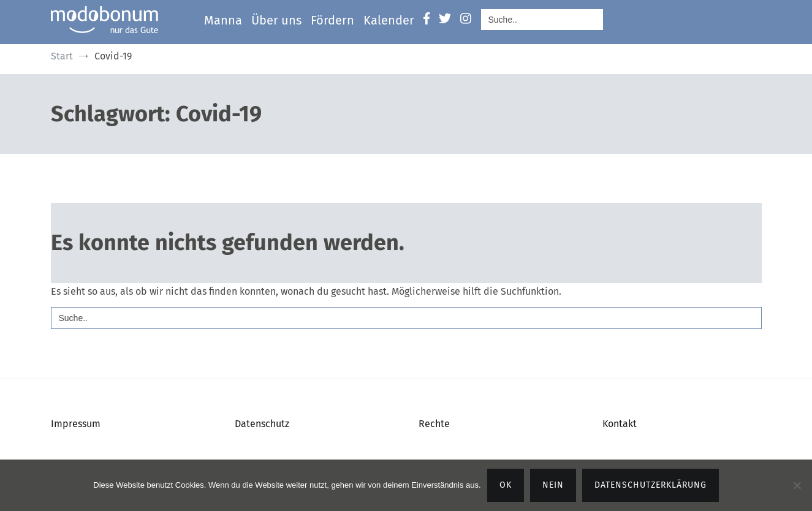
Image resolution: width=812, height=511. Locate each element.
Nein (553, 485)
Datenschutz (262, 424)
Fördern (332, 20)
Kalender (389, 20)
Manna (223, 20)
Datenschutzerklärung (651, 485)
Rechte (434, 424)
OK (506, 485)
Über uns (276, 20)
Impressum (76, 424)
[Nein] (797, 485)
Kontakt (620, 424)
